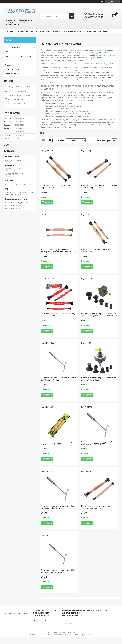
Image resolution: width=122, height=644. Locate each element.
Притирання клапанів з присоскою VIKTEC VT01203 (96, 251)
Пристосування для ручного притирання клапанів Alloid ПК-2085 (59, 443)
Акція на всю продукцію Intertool (18, 56)
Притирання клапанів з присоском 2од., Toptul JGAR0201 (58, 186)
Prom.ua (73, 632)
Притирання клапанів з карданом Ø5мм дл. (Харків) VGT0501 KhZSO (98, 443)
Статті (7, 52)
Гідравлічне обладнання (44, 621)
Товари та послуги (26, 31)
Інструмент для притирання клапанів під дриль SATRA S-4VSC (99, 379)
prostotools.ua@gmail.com (18, 203)
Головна (9, 31)
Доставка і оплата (12, 69)
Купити (48, 202)
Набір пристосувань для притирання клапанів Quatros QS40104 (97, 507)
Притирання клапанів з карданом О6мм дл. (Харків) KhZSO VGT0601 (58, 507)
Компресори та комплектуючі (17, 614)
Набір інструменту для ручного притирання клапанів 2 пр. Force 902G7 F (59, 251)
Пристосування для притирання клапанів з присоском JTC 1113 (99, 186)
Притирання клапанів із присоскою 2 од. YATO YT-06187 (58, 315)
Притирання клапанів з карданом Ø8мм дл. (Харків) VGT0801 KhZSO (58, 571)
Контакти (45, 31)
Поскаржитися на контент (62, 635)
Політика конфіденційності (82, 635)
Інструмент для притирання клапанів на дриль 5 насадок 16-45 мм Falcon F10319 (99, 315)
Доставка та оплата (74, 31)
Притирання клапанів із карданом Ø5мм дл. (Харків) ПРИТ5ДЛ (58, 379)
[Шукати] (72, 16)
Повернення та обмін (97, 31)
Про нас (57, 31)
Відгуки (8, 65)
